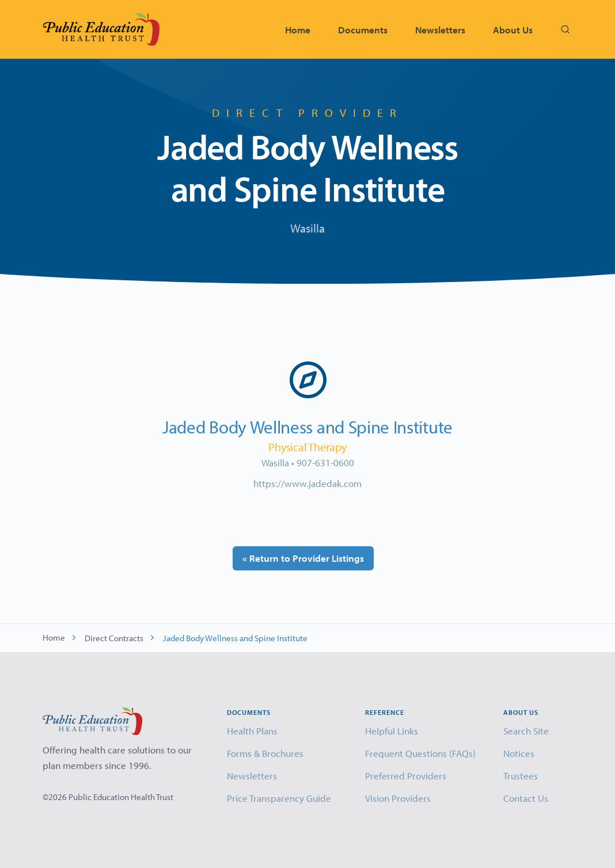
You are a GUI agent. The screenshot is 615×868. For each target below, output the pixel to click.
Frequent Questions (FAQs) (420, 753)
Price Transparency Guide (279, 798)
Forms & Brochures (265, 753)
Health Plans (252, 731)
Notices (519, 753)
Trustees (521, 776)
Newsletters (440, 30)
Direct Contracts (114, 638)
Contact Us (526, 798)
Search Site (526, 731)
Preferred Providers (406, 776)
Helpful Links (392, 731)
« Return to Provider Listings (303, 558)
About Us (513, 30)
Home (298, 30)
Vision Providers (398, 798)
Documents (363, 30)
